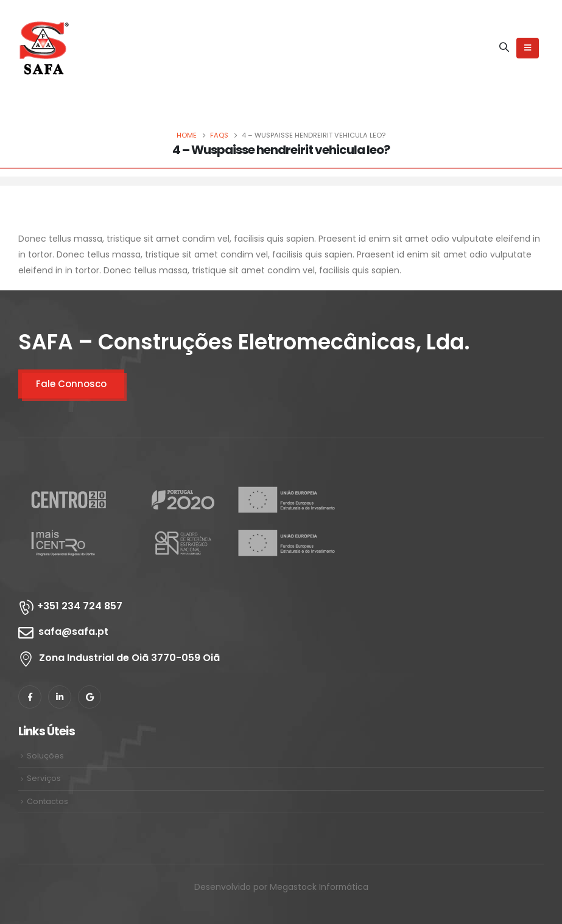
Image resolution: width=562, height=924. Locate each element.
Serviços (44, 778)
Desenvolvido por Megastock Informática (281, 887)
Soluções (45, 756)
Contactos (47, 801)
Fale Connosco (71, 384)
